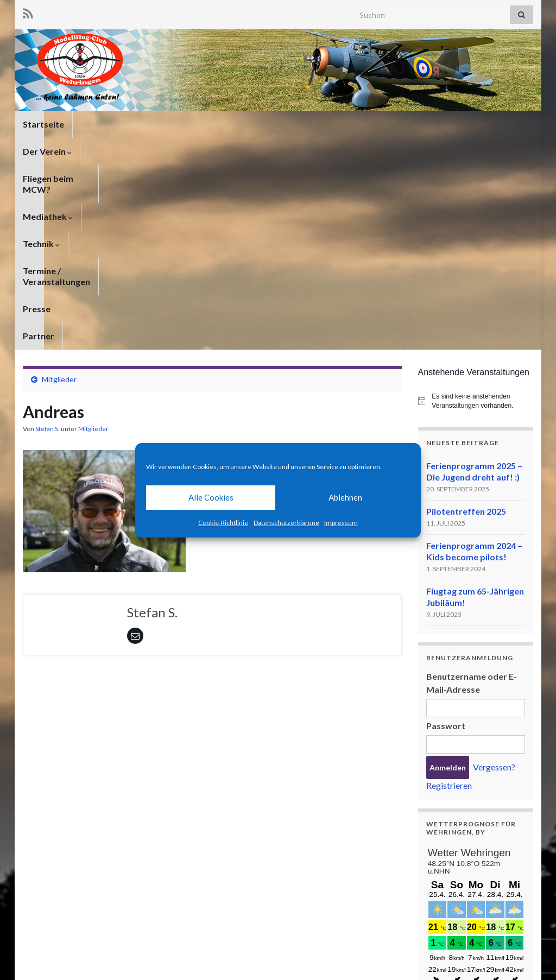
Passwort (446, 541)
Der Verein (105, 124)
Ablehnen (345, 497)
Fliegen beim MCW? (187, 124)
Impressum (341, 523)
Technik (328, 124)
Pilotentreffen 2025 (466, 327)
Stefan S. (48, 244)
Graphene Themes (110, 967)
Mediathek (268, 124)
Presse (501, 124)
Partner (39, 151)
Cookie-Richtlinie (223, 523)
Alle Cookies (211, 497)
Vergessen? (494, 582)
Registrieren (449, 601)
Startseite (43, 124)
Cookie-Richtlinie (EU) (496, 957)
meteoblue (446, 905)
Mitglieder (59, 195)
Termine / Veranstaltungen (417, 124)
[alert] (476, 216)
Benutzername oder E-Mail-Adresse (472, 498)
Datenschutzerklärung (286, 523)
